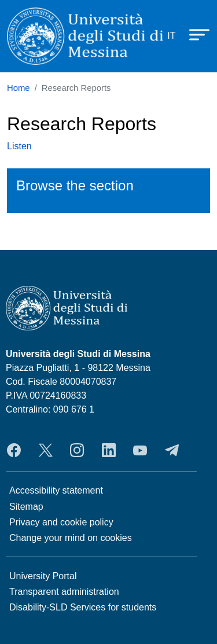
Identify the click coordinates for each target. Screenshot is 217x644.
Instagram (77, 450)
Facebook (14, 450)
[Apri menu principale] (194, 34)
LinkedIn (109, 450)
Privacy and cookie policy (61, 522)
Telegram (172, 450)
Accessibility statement (56, 490)
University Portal (43, 576)
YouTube (140, 450)
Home (19, 88)
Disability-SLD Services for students (83, 607)
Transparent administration (64, 592)
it (171, 36)
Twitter (46, 450)
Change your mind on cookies (71, 538)
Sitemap (26, 507)
